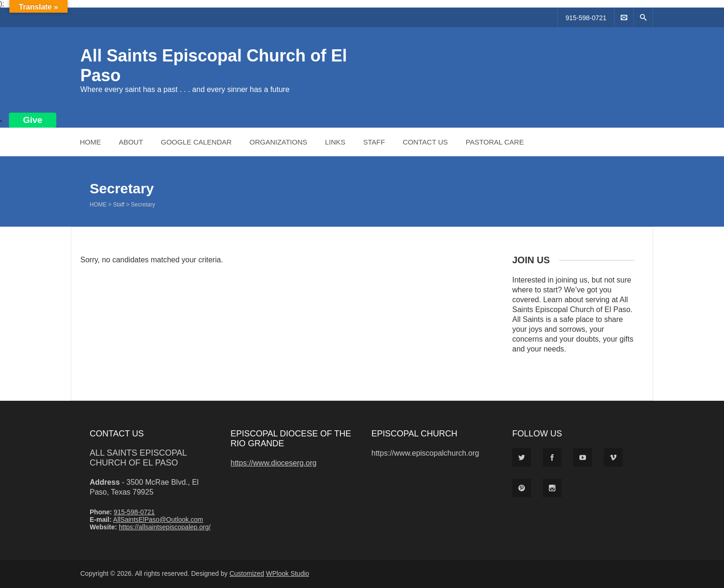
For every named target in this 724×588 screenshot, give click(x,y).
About (131, 142)
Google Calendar (196, 142)
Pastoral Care (495, 142)
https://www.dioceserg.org (273, 463)
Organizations (278, 142)
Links (335, 142)
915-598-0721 (586, 18)
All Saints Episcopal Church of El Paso (138, 458)
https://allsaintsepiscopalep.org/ (165, 527)
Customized (247, 573)
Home (90, 142)
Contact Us (425, 142)
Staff (374, 142)
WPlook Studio (288, 573)
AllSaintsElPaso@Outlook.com (158, 519)
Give (33, 120)
